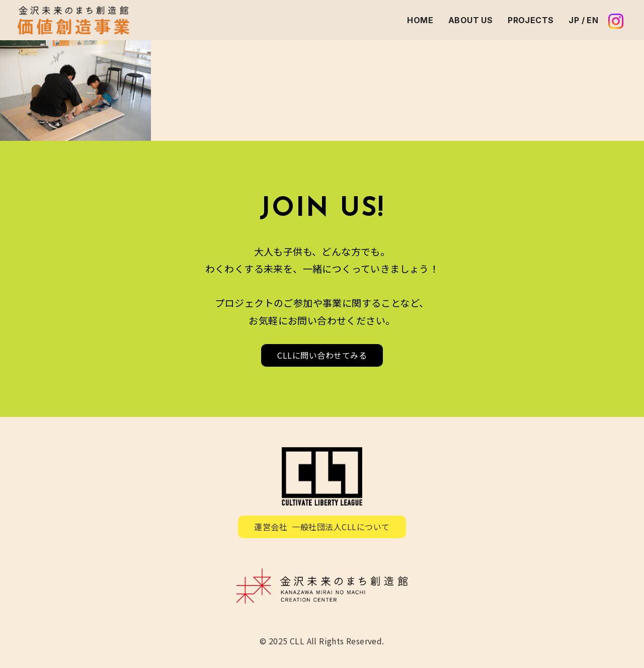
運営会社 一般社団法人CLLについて (322, 527)
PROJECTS (531, 20)
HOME (420, 20)
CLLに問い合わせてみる (322, 355)
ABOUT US (470, 20)
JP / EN (583, 20)
